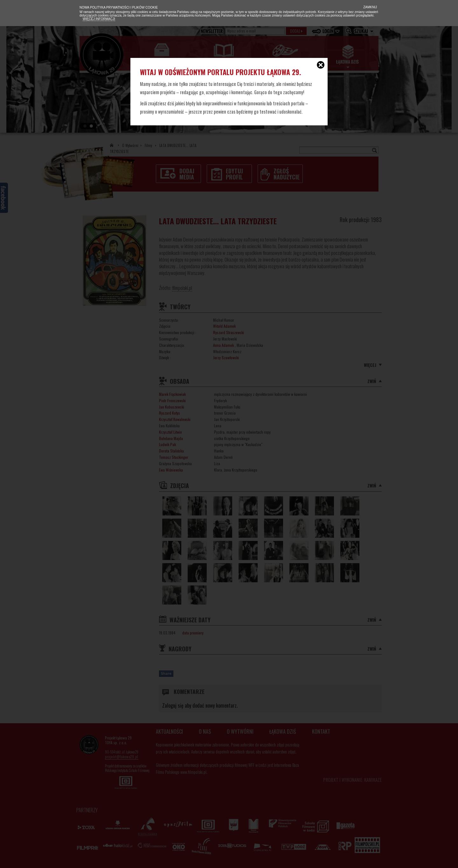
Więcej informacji (99, 19)
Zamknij (370, 7)
